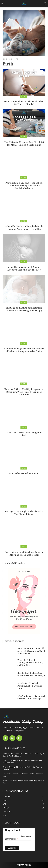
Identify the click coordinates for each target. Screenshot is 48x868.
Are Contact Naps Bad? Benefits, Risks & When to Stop (30, 686)
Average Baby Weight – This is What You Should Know (24, 513)
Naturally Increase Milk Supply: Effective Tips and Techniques (24, 268)
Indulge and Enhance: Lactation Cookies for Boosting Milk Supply (24, 309)
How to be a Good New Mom (24, 473)
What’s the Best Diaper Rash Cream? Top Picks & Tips (31, 697)
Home (5, 59)
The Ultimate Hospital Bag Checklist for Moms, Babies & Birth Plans (24, 143)
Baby (11, 59)
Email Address (12, 839)
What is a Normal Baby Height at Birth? (24, 434)
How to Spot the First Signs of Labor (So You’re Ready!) (24, 103)
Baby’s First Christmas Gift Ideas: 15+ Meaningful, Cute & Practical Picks (31, 651)
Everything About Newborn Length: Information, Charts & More (24, 553)
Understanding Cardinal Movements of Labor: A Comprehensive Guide (24, 350)
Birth (24, 96)
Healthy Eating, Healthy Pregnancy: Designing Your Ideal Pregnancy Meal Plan (24, 392)
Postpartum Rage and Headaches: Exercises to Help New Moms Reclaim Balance (24, 186)
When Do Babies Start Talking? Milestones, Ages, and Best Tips (30, 663)
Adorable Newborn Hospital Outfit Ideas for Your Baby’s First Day (24, 228)
